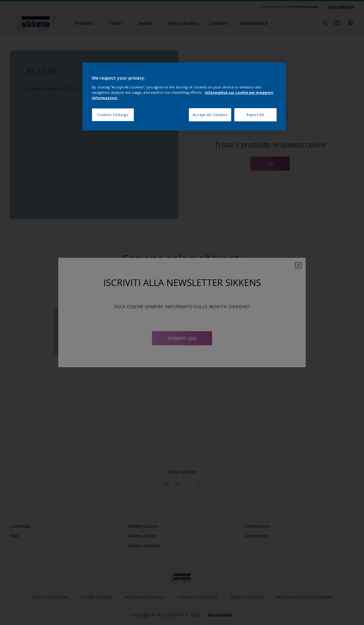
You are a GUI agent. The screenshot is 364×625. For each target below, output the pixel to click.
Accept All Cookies (210, 115)
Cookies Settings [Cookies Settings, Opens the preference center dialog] (113, 115)
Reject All (255, 115)
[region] (184, 96)
